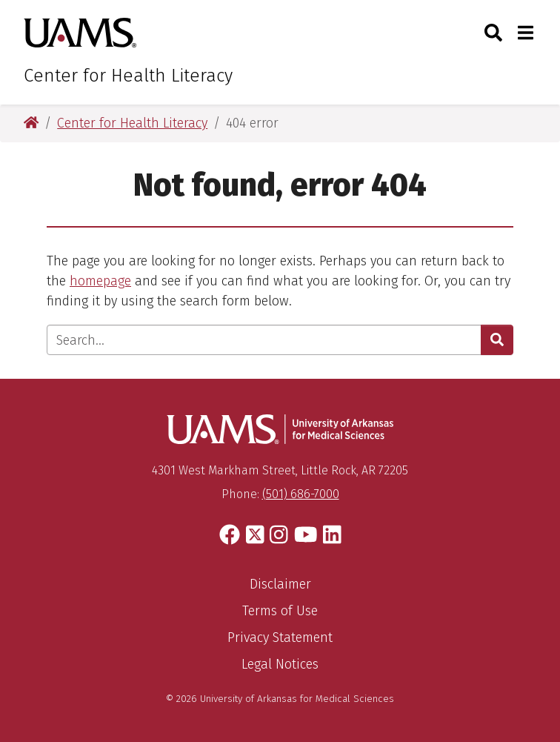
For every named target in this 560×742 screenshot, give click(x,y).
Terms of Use (280, 611)
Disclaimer (280, 584)
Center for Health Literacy (128, 76)
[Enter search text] (264, 340)
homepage (100, 281)
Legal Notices (280, 664)
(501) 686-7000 (301, 494)
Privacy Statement (280, 637)
